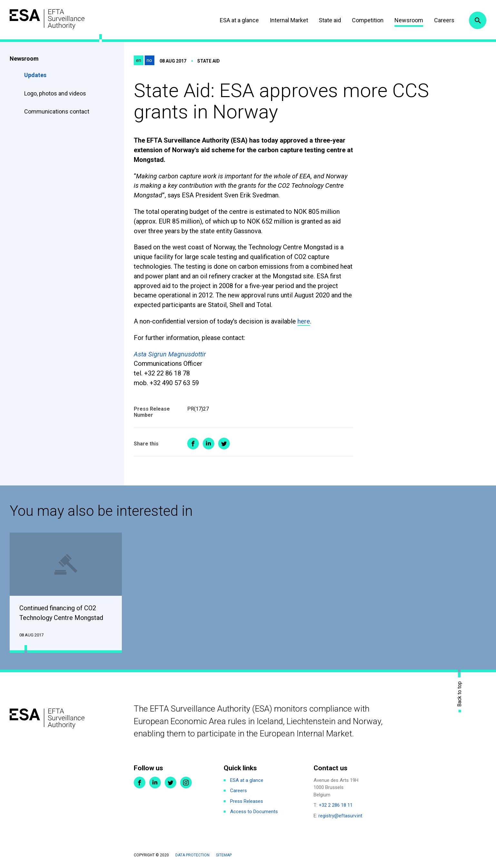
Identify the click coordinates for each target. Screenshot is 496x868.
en (139, 60)
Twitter (170, 783)
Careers (444, 20)
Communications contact (57, 111)
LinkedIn (155, 783)
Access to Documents (254, 812)
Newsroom (409, 20)
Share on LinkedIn (209, 444)
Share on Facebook (193, 444)
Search (478, 20)
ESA (47, 19)
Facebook (140, 783)
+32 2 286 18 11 (336, 805)
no (149, 60)
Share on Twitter (224, 444)
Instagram (186, 783)
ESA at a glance (239, 20)
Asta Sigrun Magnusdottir (170, 354)
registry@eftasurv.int (340, 816)
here (304, 321)
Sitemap (224, 855)
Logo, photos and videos (56, 93)
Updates (35, 75)
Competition (368, 20)
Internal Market (289, 20)
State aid (330, 20)
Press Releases (247, 801)
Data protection (192, 855)
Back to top (460, 694)
